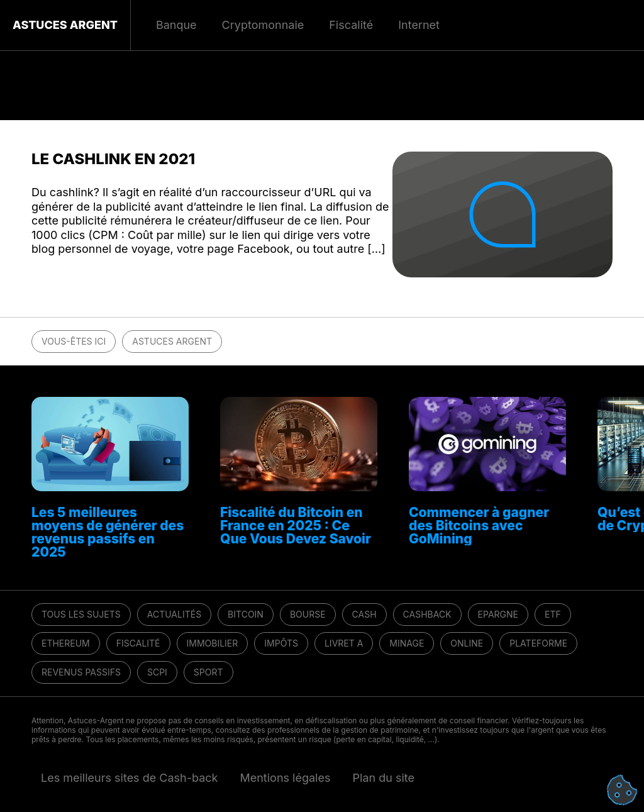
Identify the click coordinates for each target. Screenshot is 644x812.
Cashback (427, 614)
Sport (208, 672)
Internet (419, 25)
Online (467, 643)
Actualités (174, 614)
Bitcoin (246, 614)
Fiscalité (138, 643)
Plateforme (538, 643)
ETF (553, 614)
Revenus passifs (81, 672)
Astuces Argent (65, 25)
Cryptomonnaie (263, 25)
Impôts (281, 643)
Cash (364, 614)
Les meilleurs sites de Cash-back (129, 778)
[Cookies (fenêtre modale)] (622, 791)
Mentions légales (285, 778)
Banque (176, 25)
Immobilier (213, 643)
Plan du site (384, 778)
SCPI (157, 672)
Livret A (344, 643)
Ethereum (66, 643)
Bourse (308, 614)
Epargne (498, 614)
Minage (407, 643)
